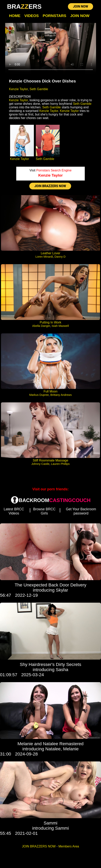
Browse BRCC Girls (44, 511)
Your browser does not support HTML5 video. (51, 48)
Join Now (80, 16)
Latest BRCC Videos (14, 511)
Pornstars (55, 16)
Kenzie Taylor (19, 89)
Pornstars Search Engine (54, 170)
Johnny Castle (40, 464)
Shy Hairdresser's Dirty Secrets (50, 664)
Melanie (71, 749)
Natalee (53, 749)
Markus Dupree (39, 395)
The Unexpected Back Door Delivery (50, 585)
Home (15, 16)
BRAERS (24, 7)
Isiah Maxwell (60, 326)
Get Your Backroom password (81, 511)
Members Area (69, 846)
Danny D (60, 257)
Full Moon (50, 391)
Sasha (62, 670)
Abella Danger (41, 326)
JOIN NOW (80, 6)
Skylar (62, 590)
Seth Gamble (39, 89)
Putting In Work (50, 322)
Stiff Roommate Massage (50, 460)
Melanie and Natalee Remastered (50, 744)
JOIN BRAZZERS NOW (50, 186)
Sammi (50, 823)
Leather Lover (51, 253)
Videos (32, 16)
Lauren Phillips (60, 464)
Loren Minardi (44, 257)
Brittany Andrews (61, 395)
